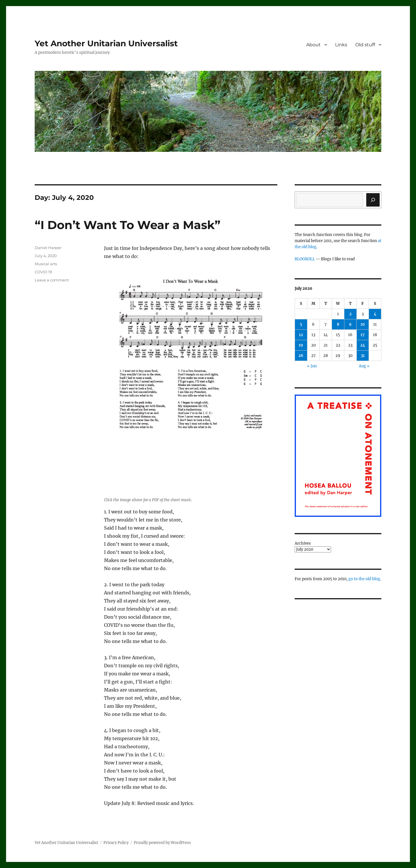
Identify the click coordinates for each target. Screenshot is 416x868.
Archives (303, 543)
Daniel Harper (48, 248)
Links (341, 45)
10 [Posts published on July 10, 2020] (363, 324)
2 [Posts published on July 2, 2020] (350, 314)
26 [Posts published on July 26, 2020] (301, 356)
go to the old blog (364, 579)
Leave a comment (52, 280)
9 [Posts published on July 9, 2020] (350, 324)
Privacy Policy (116, 843)
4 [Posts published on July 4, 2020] (375, 314)
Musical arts (46, 264)
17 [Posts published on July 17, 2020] (363, 335)
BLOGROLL (305, 259)
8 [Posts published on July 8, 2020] (338, 324)
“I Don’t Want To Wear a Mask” (128, 225)
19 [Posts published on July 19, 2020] (301, 345)
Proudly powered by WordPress (162, 843)
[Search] (373, 200)
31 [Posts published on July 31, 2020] (363, 356)
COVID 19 (43, 272)
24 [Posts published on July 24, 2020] (363, 345)
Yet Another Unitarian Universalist (106, 43)
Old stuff (365, 45)
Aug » (364, 366)
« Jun (312, 366)
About (313, 45)
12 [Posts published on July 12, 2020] (301, 335)
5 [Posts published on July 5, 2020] (301, 324)
